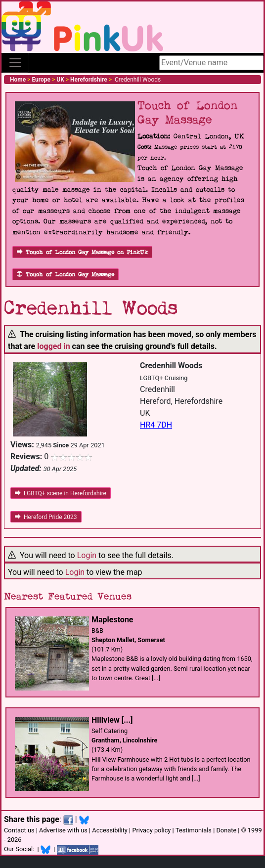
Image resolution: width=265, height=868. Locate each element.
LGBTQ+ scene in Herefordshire (61, 493)
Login (87, 555)
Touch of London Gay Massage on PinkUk (82, 252)
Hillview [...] (112, 720)
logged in (53, 346)
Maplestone (112, 620)
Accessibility (110, 830)
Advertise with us (63, 830)
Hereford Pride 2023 (46, 517)
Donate (226, 830)
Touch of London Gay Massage (66, 275)
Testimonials (194, 830)
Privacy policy (151, 830)
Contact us (19, 830)
